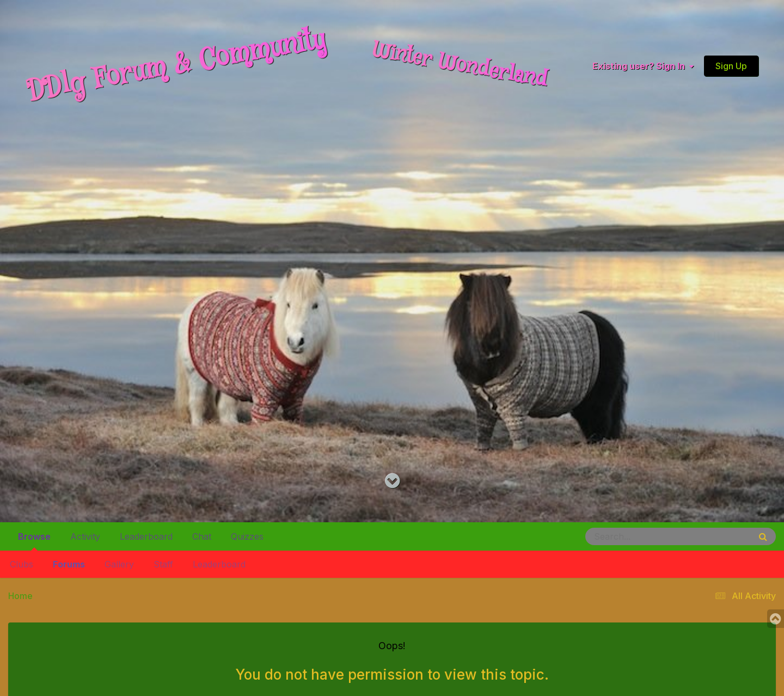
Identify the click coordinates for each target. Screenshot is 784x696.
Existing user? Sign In (643, 66)
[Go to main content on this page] (392, 481)
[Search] (638, 536)
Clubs (22, 564)
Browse (34, 541)
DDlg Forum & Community (176, 66)
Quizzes (247, 536)
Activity (85, 536)
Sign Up (731, 66)
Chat (202, 536)
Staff (163, 564)
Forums (69, 564)
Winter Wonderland (460, 65)
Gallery (119, 564)
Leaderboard (219, 564)
